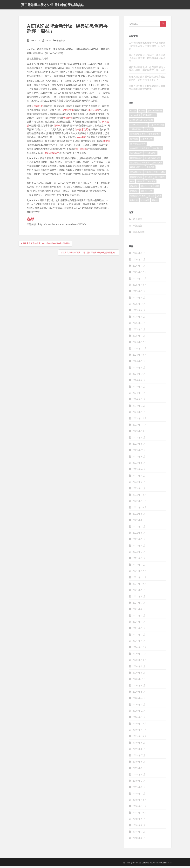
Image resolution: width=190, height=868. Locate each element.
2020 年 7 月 (139, 681)
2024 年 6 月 (139, 382)
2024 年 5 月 (139, 388)
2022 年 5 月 (139, 541)
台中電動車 (37, 108)
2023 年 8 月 (139, 446)
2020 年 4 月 (139, 700)
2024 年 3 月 (139, 401)
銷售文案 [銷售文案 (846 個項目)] (134, 202)
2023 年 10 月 (140, 433)
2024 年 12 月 (140, 344)
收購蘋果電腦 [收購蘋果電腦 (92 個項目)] (136, 179)
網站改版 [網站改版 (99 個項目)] (151, 183)
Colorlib (145, 865)
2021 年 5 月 (139, 617)
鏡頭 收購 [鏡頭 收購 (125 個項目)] (145, 202)
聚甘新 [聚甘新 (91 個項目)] (151, 198)
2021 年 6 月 (139, 611)
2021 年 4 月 (139, 624)
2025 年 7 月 (139, 306)
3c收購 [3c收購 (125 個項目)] (142, 112)
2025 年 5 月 (139, 318)
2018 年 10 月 (140, 814)
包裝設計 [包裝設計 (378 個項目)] (149, 131)
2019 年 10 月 (140, 738)
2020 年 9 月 (139, 668)
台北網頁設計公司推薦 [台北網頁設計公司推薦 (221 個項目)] (140, 164)
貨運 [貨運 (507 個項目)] (159, 198)
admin (48, 42)
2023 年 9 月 (139, 439)
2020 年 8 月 (139, 675)
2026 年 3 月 (139, 255)
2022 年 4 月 (139, 547)
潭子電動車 (81, 151)
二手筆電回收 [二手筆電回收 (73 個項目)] (136, 131)
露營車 (107, 143)
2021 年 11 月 (140, 579)
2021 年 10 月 (140, 586)
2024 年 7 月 (139, 376)
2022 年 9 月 (139, 516)
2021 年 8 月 (139, 598)
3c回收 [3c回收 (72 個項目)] (133, 112)
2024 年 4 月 (139, 395)
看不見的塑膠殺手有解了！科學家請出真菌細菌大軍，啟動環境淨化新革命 (147, 60)
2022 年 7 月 (139, 528)
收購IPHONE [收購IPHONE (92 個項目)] (159, 174)
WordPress (166, 865)
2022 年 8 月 (139, 522)
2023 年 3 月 (139, 477)
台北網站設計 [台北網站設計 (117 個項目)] (150, 155)
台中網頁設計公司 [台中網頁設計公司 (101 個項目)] (138, 146)
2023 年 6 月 (139, 458)
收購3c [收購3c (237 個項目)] (148, 174)
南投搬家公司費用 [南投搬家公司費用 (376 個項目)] (138, 136)
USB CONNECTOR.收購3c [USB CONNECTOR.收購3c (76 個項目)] (141, 122)
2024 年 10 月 (140, 357)
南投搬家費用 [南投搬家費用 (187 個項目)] (154, 136)
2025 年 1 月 (139, 338)
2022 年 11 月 (140, 503)
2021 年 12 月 (140, 573)
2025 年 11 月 (140, 280)
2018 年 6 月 (139, 840)
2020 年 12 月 (140, 649)
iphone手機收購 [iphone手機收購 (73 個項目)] (155, 112)
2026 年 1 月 (139, 268)
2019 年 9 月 (139, 745)
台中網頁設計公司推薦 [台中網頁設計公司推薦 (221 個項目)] (140, 150)
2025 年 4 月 (139, 325)
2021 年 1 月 (139, 643)
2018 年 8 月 (139, 827)
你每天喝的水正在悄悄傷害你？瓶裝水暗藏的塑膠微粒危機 (147, 89)
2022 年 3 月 (139, 554)
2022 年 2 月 (139, 560)
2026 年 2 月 (139, 261)
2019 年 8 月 (139, 751)
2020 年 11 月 (140, 655)
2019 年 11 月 (140, 732)
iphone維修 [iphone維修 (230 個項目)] (135, 117)
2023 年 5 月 (139, 465)
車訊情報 (138, 227)
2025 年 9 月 (139, 293)
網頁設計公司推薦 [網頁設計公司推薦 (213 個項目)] (138, 198)
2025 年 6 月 (139, 312)
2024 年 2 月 (139, 408)
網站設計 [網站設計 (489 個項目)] (134, 188)
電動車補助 (68, 112)
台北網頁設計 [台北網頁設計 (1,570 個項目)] (136, 160)
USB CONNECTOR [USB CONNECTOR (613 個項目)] (138, 127)
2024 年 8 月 (139, 369)
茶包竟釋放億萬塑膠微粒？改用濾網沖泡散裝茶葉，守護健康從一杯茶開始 (147, 48)
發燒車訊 (61, 42)
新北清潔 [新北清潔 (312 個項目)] (149, 179)
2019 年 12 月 (140, 725)
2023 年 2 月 (139, 484)
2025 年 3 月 (139, 331)
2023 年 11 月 (140, 427)
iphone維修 (93, 112)
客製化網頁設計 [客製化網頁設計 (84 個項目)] (137, 169)
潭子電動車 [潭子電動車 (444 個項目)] (160, 179)
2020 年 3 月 (139, 706)
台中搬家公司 (81, 131)
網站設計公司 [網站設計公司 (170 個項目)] (147, 188)
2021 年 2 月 (139, 636)
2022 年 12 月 (140, 497)
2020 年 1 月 (139, 719)
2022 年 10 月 (140, 509)
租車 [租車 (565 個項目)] (132, 183)
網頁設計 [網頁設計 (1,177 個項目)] (134, 193)
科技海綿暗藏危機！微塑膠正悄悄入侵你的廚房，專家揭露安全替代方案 (147, 71)
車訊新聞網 (139, 234)
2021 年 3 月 (139, 630)
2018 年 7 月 (139, 834)
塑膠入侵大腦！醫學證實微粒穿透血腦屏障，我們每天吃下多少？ (147, 80)
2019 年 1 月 (139, 795)
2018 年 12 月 (140, 802)
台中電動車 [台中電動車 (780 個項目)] (157, 150)
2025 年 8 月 (139, 299)
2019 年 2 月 (139, 789)
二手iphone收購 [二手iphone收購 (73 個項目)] (157, 127)
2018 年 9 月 (139, 821)
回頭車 (57, 127)
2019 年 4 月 (139, 776)
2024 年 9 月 (139, 363)
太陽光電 (68, 120)
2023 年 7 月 (139, 452)
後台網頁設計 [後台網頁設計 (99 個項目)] (136, 174)
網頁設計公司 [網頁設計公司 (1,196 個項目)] (147, 193)
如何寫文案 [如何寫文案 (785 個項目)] (157, 164)
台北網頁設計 (52, 154)
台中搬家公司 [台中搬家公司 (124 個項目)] (147, 141)
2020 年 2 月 (139, 713)
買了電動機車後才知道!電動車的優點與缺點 (52, 6)
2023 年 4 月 (139, 471)
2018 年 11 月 (140, 808)
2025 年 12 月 (140, 274)
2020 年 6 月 (139, 687)
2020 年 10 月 (140, 662)
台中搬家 (81, 139)
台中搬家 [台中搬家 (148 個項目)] (134, 141)
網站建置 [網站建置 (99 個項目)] (141, 183)
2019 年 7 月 (139, 757)
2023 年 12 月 (140, 420)
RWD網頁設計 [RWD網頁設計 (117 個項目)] (149, 117)
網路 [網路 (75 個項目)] (157, 188)
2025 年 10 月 (140, 287)
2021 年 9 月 (139, 592)
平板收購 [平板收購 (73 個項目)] (150, 169)
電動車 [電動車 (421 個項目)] (155, 202)
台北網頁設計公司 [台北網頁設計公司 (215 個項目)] (152, 160)
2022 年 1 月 (139, 566)
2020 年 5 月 (139, 694)
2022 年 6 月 (139, 535)
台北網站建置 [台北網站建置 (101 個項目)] (136, 155)
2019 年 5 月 (139, 770)
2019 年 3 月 (139, 783)
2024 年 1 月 (139, 414)
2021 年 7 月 (139, 605)
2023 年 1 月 (139, 490)
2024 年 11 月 (140, 350)
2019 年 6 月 (139, 764)
